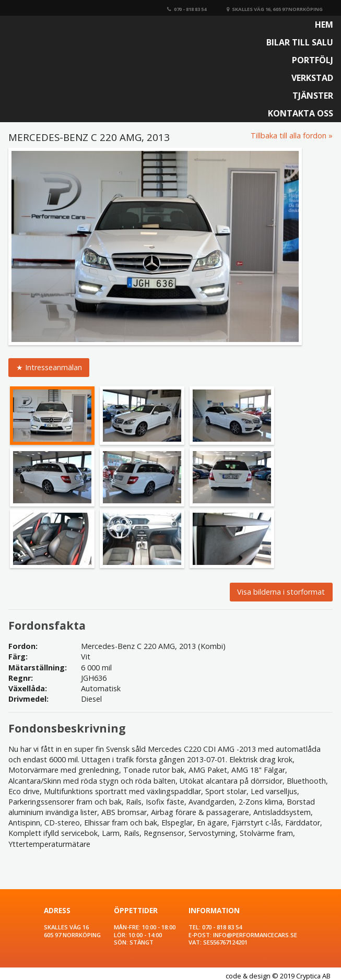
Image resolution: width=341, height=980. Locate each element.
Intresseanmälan (54, 367)
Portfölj (313, 60)
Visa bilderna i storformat (281, 592)
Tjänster (313, 96)
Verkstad (312, 78)
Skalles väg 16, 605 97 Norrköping (275, 9)
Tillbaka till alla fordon (289, 135)
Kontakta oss (301, 113)
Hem (324, 25)
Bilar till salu (300, 42)
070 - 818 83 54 (187, 9)
